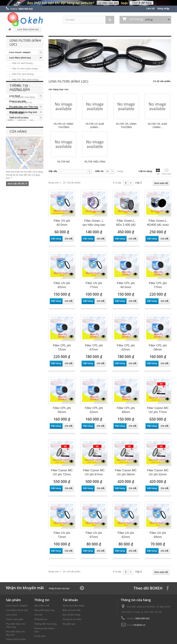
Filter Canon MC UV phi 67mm (94, 472)
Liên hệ (150, 9)
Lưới (158, 172)
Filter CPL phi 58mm (158, 347)
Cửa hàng (17, 156)
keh (34, 187)
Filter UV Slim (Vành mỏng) (25, 69)
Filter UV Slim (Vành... (95, 125)
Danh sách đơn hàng (73, 606)
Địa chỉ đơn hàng (71, 615)
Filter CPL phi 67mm (94, 347)
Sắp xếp (53, 171)
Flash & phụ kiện (18, 101)
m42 (22, 182)
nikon (30, 182)
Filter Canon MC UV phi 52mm (158, 472)
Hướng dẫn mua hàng (23, 140)
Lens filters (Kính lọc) (20, 58)
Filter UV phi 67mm (94, 535)
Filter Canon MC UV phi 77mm (158, 410)
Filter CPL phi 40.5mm (126, 285)
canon (12, 182)
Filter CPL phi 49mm (126, 410)
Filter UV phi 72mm (62, 535)
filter (27, 187)
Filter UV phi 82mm (62, 285)
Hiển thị (99, 171)
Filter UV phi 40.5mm (62, 223)
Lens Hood (15, 96)
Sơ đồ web (40, 636)
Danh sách (167, 172)
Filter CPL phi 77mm (158, 285)
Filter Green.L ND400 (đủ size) (158, 223)
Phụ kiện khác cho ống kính (23, 112)
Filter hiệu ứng (19, 90)
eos (32, 176)
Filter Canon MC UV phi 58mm (126, 472)
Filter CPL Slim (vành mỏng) (25, 80)
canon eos (22, 176)
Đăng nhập (164, 9)
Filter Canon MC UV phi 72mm (62, 472)
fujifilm (11, 176)
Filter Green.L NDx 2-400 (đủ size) (126, 223)
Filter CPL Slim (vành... (157, 125)
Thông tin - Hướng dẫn (20, 132)
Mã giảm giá (69, 624)
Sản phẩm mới (42, 606)
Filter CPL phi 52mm (94, 410)
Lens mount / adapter (20, 52)
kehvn (18, 187)
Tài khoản (70, 600)
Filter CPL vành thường (23, 74)
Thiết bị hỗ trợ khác (19, 118)
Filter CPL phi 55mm (62, 410)
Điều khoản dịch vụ (22, 146)
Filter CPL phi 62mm (126, 347)
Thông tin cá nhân (72, 619)
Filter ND (16, 85)
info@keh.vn (139, 625)
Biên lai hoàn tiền (72, 610)
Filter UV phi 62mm (126, 535)
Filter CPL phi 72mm (62, 347)
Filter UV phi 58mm (158, 535)
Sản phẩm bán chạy (44, 610)
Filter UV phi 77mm (94, 285)
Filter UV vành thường (22, 63)
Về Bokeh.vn (19, 151)
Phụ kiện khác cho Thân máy (24, 107)
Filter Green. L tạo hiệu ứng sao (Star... (94, 223)
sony (10, 187)
